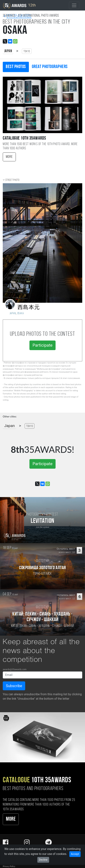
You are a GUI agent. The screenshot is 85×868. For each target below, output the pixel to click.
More (9, 157)
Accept (75, 854)
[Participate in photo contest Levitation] (42, 520)
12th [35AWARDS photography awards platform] (19, 6)
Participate (42, 345)
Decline (43, 860)
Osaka (21, 313)
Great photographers (50, 67)
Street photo (13, 180)
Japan (8, 51)
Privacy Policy (9, 866)
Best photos (16, 67)
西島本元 (29, 308)
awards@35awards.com (15, 669)
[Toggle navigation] (74, 5)
